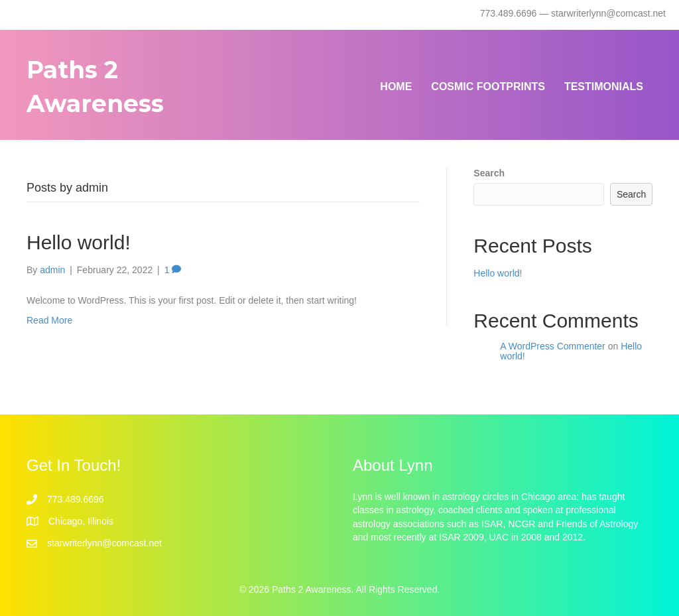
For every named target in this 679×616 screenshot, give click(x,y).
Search (489, 173)
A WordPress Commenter (552, 346)
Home (396, 87)
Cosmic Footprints (488, 87)
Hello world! (79, 242)
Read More (49, 320)
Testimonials (604, 87)
